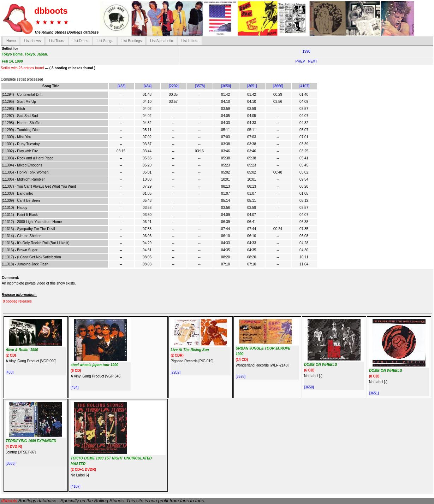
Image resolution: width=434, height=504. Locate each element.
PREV (301, 61)
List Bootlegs (132, 41)
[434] (148, 86)
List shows (32, 41)
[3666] (278, 86)
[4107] (304, 86)
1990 (306, 51)
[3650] (226, 86)
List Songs (105, 41)
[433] (121, 86)
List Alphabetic (162, 41)
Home (11, 41)
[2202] (174, 86)
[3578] (200, 86)
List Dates (80, 41)
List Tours (57, 41)
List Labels (190, 41)
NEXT (313, 61)
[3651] (252, 86)
